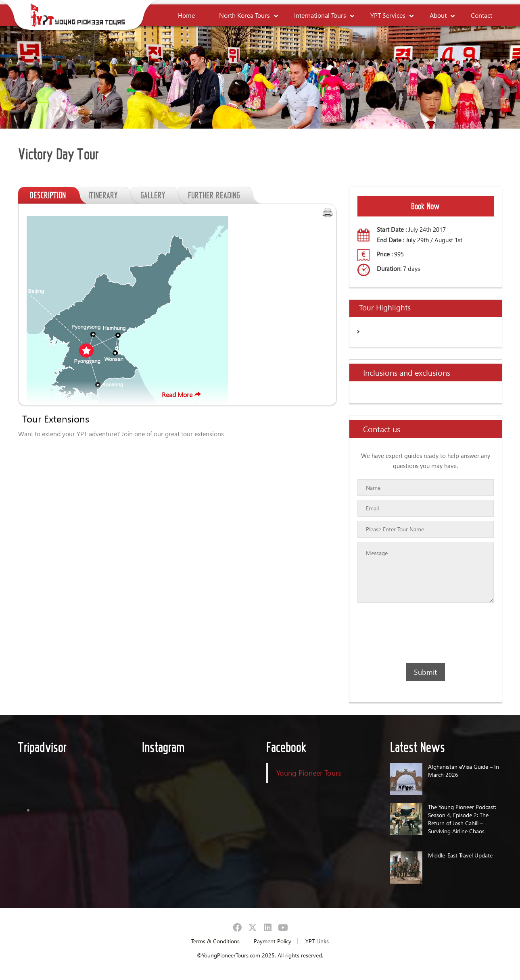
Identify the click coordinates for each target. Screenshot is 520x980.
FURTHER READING (220, 195)
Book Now (425, 206)
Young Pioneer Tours (309, 773)
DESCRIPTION (53, 195)
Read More (182, 394)
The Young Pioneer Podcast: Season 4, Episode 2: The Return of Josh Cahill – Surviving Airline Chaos (462, 819)
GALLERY (159, 195)
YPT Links (317, 941)
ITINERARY (109, 195)
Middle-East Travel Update (460, 855)
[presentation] (404, 633)
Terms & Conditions (215, 941)
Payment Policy (273, 941)
